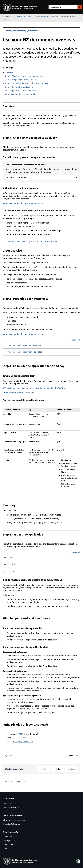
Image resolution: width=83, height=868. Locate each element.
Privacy (6, 848)
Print (10, 756)
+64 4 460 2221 (20, 738)
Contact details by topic (12, 824)
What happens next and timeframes (21, 91)
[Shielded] (78, 861)
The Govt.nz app (9, 804)
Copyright (6, 841)
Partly (71, 769)
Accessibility (7, 837)
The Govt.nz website (11, 807)
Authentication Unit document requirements (23, 203)
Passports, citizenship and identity (20, 17)
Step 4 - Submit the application (19, 87)
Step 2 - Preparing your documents (20, 80)
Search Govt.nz (55, 7)
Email (78, 755)
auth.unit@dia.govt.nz (23, 742)
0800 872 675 (23, 734)
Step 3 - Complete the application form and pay (26, 83)
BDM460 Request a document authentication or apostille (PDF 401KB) (34, 388)
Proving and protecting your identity (46, 17)
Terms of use (8, 844)
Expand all (75, 340)
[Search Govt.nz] (80, 7)
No (58, 769)
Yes (44, 769)
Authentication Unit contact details (20, 94)
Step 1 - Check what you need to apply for (24, 76)
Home (5, 17)
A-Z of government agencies (14, 820)
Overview (9, 72)
